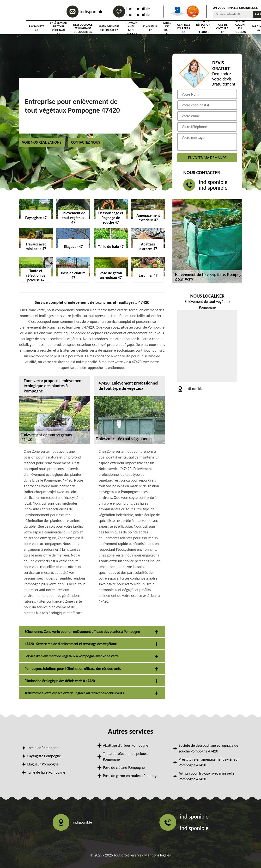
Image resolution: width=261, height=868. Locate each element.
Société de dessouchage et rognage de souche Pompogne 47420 (208, 748)
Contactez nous (86, 142)
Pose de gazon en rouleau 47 (240, 28)
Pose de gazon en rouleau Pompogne (132, 776)
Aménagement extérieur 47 (109, 28)
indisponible (92, 12)
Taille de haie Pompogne (46, 772)
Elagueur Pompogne (43, 764)
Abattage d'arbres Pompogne (126, 745)
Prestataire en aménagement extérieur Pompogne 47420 (209, 762)
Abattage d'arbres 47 (184, 28)
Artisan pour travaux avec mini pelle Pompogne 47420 (206, 776)
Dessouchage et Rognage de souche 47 (83, 28)
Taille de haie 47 (167, 28)
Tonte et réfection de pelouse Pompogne (126, 756)
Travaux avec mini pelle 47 (131, 28)
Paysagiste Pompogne (44, 756)
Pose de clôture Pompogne (124, 767)
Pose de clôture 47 (222, 28)
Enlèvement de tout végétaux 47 (59, 28)
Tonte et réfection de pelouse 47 (203, 28)
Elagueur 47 (150, 28)
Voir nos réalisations (42, 142)
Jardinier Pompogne (43, 748)
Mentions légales (158, 855)
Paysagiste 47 (37, 28)
